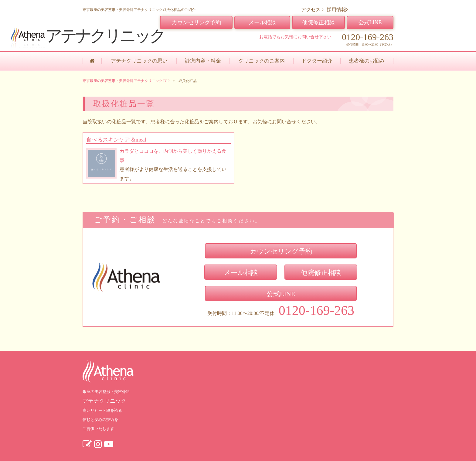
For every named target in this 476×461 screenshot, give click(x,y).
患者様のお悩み (367, 61)
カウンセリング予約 (196, 22)
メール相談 (262, 22)
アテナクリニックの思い (139, 61)
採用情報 (337, 10)
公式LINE (370, 22)
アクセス (312, 10)
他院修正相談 (318, 22)
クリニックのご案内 (262, 61)
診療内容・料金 (203, 61)
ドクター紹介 (317, 61)
